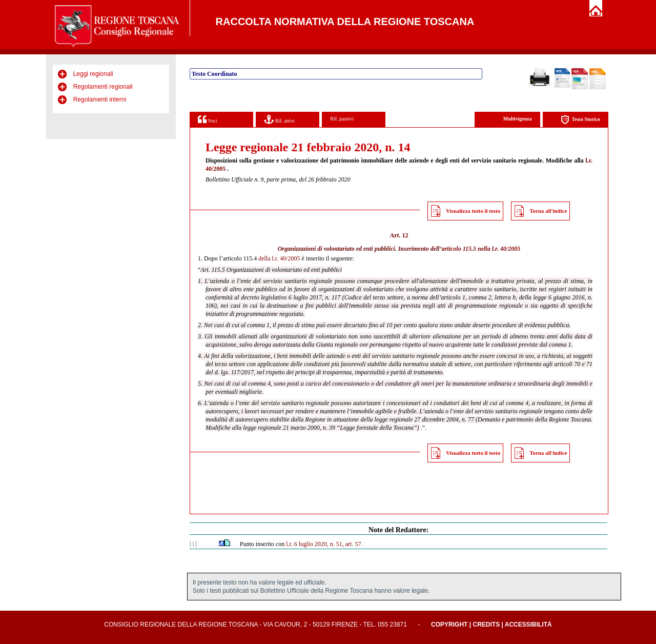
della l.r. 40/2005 (279, 258)
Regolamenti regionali (103, 87)
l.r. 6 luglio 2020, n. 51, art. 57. (324, 544)
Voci (207, 119)
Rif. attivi (279, 119)
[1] (193, 544)
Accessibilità (528, 625)
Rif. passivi (342, 119)
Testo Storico (580, 120)
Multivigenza (518, 119)
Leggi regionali (93, 74)
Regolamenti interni (100, 99)
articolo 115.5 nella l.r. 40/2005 (481, 249)
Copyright (449, 625)
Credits (486, 625)
